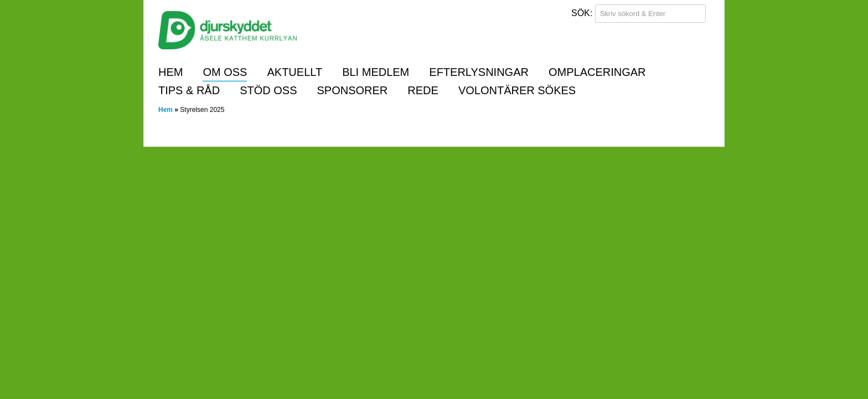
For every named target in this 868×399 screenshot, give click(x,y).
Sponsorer (353, 90)
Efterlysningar (479, 72)
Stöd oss (268, 90)
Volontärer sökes (517, 90)
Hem (170, 72)
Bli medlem (376, 72)
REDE (423, 90)
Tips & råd (189, 90)
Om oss (225, 72)
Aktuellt (294, 72)
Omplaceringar (597, 72)
